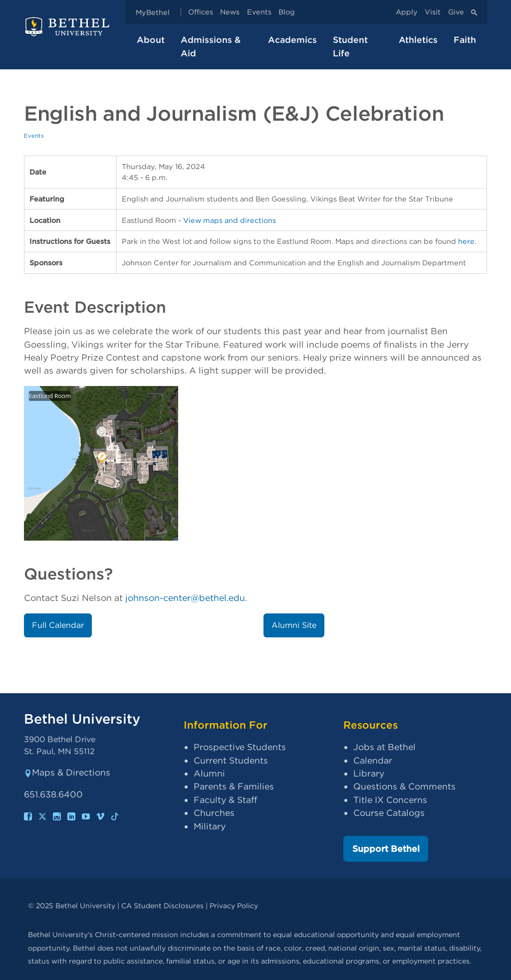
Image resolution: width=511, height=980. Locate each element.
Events (259, 12)
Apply (407, 12)
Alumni (209, 773)
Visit (433, 12)
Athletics (418, 40)
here (466, 241)
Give (456, 12)
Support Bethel (386, 849)
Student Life (350, 46)
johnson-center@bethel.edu (185, 598)
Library (369, 773)
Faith (465, 40)
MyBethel (153, 12)
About (151, 40)
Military (210, 826)
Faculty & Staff (225, 800)
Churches (214, 813)
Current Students (231, 760)
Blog (287, 12)
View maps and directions (230, 220)
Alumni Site (294, 625)
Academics (292, 40)
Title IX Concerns (390, 800)
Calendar (373, 760)
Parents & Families (234, 786)
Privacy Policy (234, 905)
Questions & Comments (404, 786)
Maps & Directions (67, 772)
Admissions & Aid (211, 46)
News (230, 12)
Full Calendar (58, 625)
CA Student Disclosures (162, 905)
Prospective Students (240, 747)
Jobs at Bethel (384, 747)
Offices (201, 12)
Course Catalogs (389, 813)
